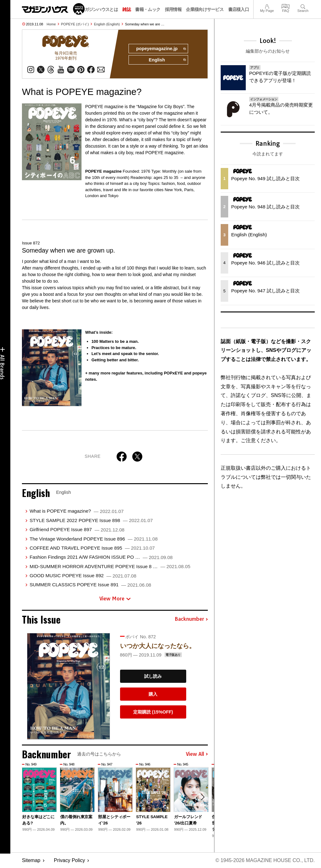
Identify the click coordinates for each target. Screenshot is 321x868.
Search (303, 6)
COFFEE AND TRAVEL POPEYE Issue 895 (92, 548)
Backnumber (191, 619)
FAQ (286, 6)
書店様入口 (239, 9)
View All (197, 754)
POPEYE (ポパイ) (75, 24)
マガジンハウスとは (99, 9)
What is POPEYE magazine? (76, 511)
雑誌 (126, 9)
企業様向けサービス (205, 9)
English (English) (107, 24)
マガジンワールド (53, 9)
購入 (153, 694)
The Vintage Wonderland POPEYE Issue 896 (93, 539)
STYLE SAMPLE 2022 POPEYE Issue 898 (91, 520)
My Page (267, 6)
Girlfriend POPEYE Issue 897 (77, 529)
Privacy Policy (70, 860)
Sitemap (31, 860)
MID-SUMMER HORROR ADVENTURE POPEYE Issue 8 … (110, 566)
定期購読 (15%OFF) (153, 712)
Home (51, 24)
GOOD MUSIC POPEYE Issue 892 (83, 575)
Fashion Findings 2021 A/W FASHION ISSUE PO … (101, 557)
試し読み (153, 676)
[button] (202, 797)
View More (115, 599)
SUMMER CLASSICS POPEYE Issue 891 (90, 585)
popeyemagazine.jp (161, 49)
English (167, 60)
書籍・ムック (148, 9)
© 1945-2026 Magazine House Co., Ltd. (265, 860)
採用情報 (173, 9)
